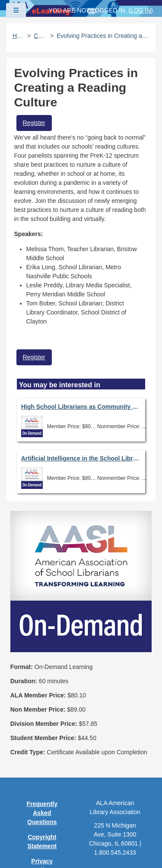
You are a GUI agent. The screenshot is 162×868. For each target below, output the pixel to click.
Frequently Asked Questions (42, 694)
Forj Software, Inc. (113, 848)
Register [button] (34, 123)
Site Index (42, 791)
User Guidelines (42, 771)
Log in (141, 10)
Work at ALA (42, 821)
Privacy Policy (42, 747)
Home (18, 36)
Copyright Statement (42, 723)
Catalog (40, 36)
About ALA (42, 836)
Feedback (42, 806)
